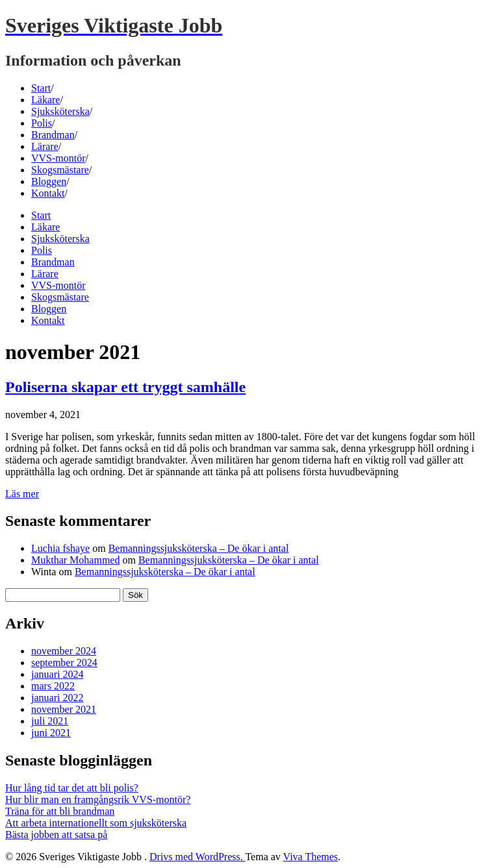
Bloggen (49, 181)
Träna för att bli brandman (60, 811)
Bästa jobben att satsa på (56, 835)
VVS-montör (58, 158)
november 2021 (64, 709)
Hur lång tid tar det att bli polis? (72, 788)
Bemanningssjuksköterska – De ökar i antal (199, 548)
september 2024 (64, 663)
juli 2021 (50, 721)
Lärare (45, 146)
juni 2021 (51, 733)
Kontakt (48, 193)
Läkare (45, 100)
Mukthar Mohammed (75, 560)
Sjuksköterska (60, 111)
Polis (42, 123)
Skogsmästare (60, 170)
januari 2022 (57, 698)
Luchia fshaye (60, 548)
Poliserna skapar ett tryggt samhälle (125, 387)
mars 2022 (53, 686)
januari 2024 (57, 674)
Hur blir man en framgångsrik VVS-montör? (98, 800)
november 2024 (64, 651)
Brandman (53, 135)
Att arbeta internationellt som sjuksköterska (96, 823)
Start (41, 88)
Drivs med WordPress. (197, 857)
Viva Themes (311, 857)
